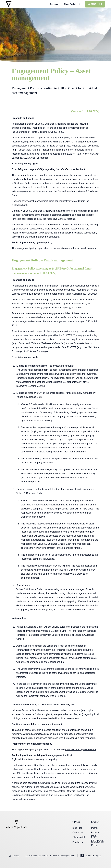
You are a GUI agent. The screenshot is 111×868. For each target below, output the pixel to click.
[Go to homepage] (9, 4)
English (78, 842)
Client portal (79, 837)
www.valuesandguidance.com (80, 248)
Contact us (78, 832)
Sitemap (14, 856)
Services (55, 4)
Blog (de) (77, 828)
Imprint (95, 828)
